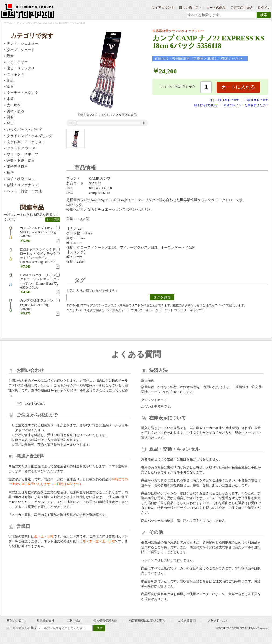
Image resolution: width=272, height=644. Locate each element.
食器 (10, 87)
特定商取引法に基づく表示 (147, 621)
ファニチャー (17, 62)
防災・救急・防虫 (21, 179)
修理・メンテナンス (22, 185)
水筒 (10, 99)
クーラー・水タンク (22, 93)
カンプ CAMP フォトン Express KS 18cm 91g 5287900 (37, 305)
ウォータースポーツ (22, 154)
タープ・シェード (21, 50)
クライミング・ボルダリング (29, 136)
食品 (10, 80)
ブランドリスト (218, 621)
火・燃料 (14, 105)
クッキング (15, 74)
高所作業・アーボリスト (26, 142)
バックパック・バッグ (24, 130)
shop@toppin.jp (35, 403)
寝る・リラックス (21, 68)
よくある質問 (187, 621)
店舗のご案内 (16, 621)
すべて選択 (53, 220)
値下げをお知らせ (206, 105)
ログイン (264, 8)
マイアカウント (163, 8)
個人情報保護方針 (105, 621)
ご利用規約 (74, 621)
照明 (10, 117)
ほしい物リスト (190, 8)
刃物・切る (15, 111)
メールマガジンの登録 (22, 628)
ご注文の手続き (242, 8)
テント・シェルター (22, 44)
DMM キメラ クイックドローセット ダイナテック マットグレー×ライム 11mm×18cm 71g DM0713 (40, 256)
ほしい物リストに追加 (225, 100)
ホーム (8, 23)
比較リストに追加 (256, 100)
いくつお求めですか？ (178, 87)
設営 (10, 56)
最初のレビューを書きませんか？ (246, 105)
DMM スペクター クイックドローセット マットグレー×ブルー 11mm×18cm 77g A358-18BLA (40, 281)
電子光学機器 (17, 167)
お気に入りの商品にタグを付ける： (92, 291)
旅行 (10, 173)
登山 (10, 123)
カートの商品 (216, 8)
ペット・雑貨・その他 (24, 191)
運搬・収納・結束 (21, 160)
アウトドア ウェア (21, 148)
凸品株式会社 (46, 621)
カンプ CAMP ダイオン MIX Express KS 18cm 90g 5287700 (38, 232)
